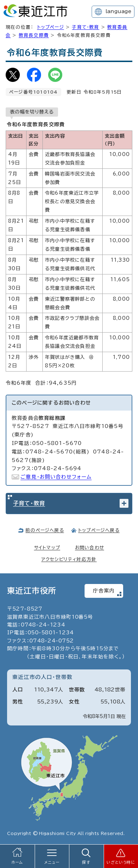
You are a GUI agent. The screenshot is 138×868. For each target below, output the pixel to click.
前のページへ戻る (45, 530)
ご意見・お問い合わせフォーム (56, 477)
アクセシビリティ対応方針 (69, 559)
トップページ (51, 27)
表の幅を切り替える (32, 112)
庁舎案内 (104, 591)
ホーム (17, 862)
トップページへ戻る (99, 530)
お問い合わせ (90, 548)
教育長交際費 (34, 35)
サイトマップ (47, 548)
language (118, 11)
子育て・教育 (85, 27)
